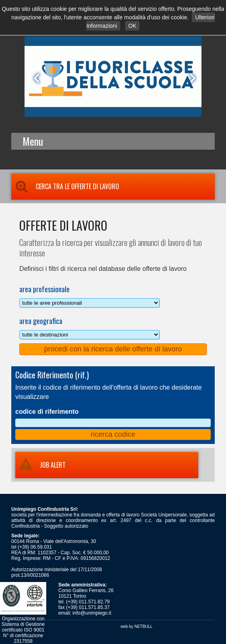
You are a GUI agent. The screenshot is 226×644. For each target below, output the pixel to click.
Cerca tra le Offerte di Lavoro (65, 186)
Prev (35, 78)
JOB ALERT (40, 465)
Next (191, 78)
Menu (33, 141)
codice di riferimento (47, 412)
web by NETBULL (137, 626)
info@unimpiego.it (92, 613)
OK (132, 26)
